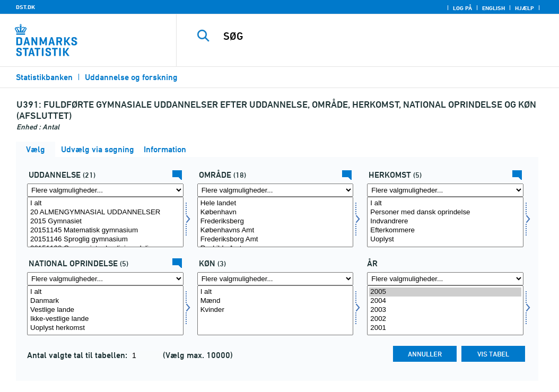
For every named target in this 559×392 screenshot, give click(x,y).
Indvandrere (445, 221)
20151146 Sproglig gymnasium (105, 239)
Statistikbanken (44, 77)
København (276, 212)
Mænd (276, 301)
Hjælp (525, 8)
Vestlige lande (105, 310)
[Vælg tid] (445, 311)
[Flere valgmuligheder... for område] (276, 190)
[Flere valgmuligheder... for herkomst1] (105, 279)
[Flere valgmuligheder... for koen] (276, 279)
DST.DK (25, 7)
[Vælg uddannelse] (105, 222)
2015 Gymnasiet (105, 221)
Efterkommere (445, 230)
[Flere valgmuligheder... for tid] (445, 279)
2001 (445, 328)
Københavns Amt (276, 230)
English (494, 8)
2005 (445, 292)
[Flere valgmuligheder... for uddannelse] (105, 190)
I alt (105, 203)
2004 (445, 301)
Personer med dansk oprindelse (445, 212)
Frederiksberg (276, 221)
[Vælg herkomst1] (105, 311)
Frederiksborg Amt (276, 239)
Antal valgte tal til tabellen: (78, 355)
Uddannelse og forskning (131, 77)
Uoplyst (445, 239)
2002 (445, 319)
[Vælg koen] (276, 311)
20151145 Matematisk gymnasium (105, 230)
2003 (445, 310)
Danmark (105, 301)
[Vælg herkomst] (445, 222)
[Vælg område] (276, 222)
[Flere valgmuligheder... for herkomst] (445, 190)
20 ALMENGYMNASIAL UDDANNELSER (105, 212)
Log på (462, 8)
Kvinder (276, 310)
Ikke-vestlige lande (105, 319)
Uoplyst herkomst (105, 328)
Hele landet (276, 203)
